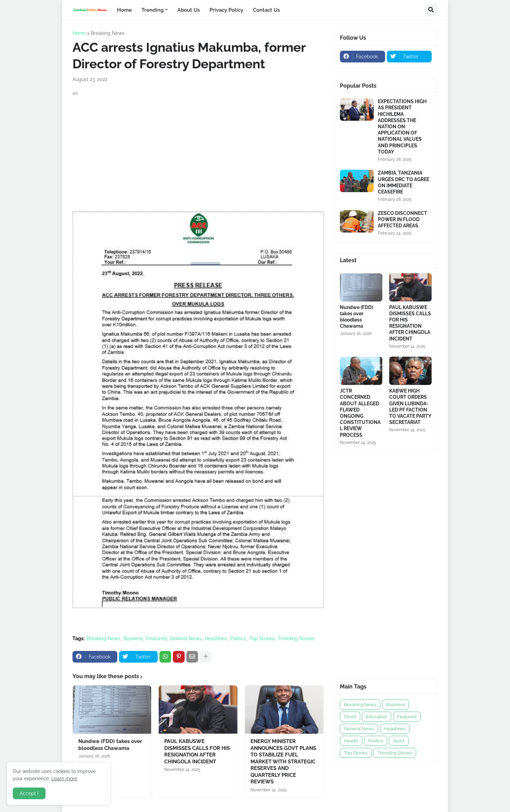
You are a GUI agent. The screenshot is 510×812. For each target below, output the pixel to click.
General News (186, 638)
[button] (431, 10)
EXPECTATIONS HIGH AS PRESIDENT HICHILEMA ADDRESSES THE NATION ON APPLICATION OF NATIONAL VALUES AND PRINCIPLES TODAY (402, 127)
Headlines (216, 638)
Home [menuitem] (124, 10)
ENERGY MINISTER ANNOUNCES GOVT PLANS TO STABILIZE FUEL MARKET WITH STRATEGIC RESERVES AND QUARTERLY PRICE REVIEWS (283, 761)
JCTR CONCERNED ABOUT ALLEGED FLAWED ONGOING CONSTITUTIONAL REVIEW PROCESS (360, 413)
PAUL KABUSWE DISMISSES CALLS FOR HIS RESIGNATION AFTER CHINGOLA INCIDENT (197, 751)
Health (351, 741)
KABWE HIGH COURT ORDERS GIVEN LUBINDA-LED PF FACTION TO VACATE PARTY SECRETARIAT (410, 407)
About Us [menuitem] (189, 10)
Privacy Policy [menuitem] (226, 10)
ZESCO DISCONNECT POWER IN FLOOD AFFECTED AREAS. (403, 219)
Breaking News (108, 33)
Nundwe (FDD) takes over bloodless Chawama (110, 745)
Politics (238, 638)
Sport (399, 741)
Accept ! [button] (29, 793)
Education (377, 717)
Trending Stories (296, 638)
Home (79, 33)
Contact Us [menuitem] (266, 10)
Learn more (64, 779)
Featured (156, 638)
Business (133, 638)
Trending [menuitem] (153, 10)
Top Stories (262, 638)
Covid (350, 717)
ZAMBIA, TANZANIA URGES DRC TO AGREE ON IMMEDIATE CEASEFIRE (404, 182)
